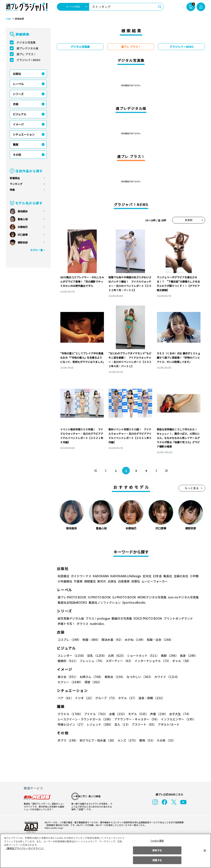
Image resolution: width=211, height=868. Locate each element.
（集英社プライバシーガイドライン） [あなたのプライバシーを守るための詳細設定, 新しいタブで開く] (25, 848)
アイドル (95, 714)
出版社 (17, 74)
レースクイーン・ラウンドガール (85, 719)
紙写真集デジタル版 (71, 619)
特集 (12, 190)
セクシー (192, 677)
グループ (105, 698)
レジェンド (99, 725)
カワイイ (165, 677)
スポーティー (119, 661)
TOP (8, 19)
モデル (137, 714)
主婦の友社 (181, 576)
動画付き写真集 (121, 619)
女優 (117, 714)
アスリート (143, 725)
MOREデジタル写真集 (150, 597)
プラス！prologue (97, 619)
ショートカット (142, 656)
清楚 (66, 682)
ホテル (127, 698)
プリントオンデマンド (177, 619)
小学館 (194, 576)
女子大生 (178, 714)
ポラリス (83, 624)
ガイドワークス (81, 576)
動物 (146, 741)
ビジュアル (20, 114)
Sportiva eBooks (133, 603)
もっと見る (192, 488)
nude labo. (97, 624)
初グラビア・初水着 (97, 741)
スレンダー (71, 656)
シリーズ (18, 94)
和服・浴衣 (159, 640)
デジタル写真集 (26, 42)
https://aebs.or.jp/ (53, 828)
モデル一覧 (36, 250)
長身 (186, 656)
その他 (17, 155)
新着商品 (15, 178)
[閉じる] (205, 850)
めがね (134, 640)
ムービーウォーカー (155, 581)
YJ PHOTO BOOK (98, 597)
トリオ (84, 698)
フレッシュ (91, 661)
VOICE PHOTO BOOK (147, 619)
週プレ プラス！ (26, 54)
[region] (105, 851)
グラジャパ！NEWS (28, 60)
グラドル (70, 714)
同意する (157, 860)
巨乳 (96, 656)
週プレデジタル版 (27, 48)
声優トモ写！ (66, 624)
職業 (16, 145)
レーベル (18, 84)
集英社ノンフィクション (104, 603)
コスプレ (69, 640)
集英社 (167, 576)
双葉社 (136, 581)
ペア (65, 698)
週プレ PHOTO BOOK (72, 597)
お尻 (116, 656)
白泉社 (112, 581)
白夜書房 (124, 581)
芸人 (122, 725)
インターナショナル (152, 661)
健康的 (68, 661)
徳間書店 (90, 581)
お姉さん (91, 677)
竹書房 (78, 581)
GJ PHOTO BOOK (122, 597)
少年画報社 (65, 581)
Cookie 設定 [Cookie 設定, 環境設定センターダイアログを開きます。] (157, 841)
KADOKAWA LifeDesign (125, 576)
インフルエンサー (178, 719)
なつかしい (138, 677)
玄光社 (146, 576)
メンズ (127, 741)
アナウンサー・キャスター (136, 719)
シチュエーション (24, 134)
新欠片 (102, 581)
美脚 (168, 656)
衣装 (16, 104)
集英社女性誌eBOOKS (72, 603)
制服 (91, 640)
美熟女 (114, 677)
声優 (157, 714)
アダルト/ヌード (168, 725)
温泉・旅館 (151, 698)
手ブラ (68, 741)
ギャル (181, 661)
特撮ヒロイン (71, 725)
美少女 (68, 677)
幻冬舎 (157, 576)
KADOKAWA (101, 576)
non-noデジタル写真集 (181, 597)
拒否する (157, 850)
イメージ (18, 124)
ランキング (16, 184)
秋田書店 (63, 576)
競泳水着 (112, 640)
